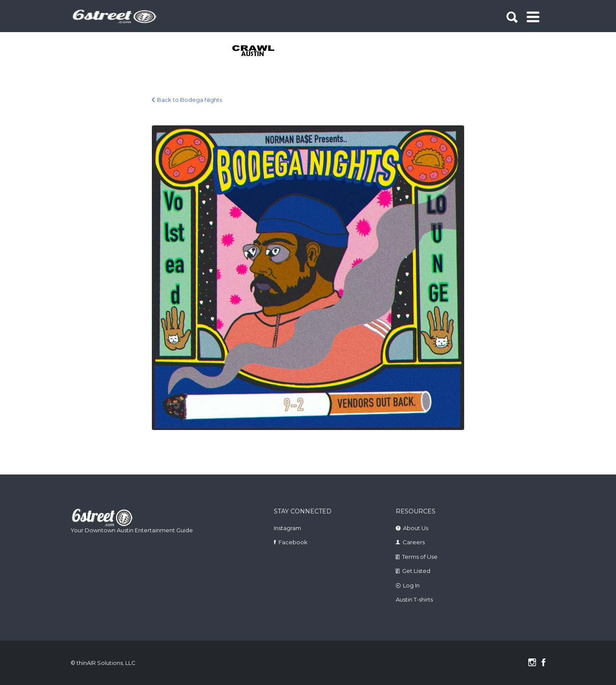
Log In (411, 585)
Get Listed (416, 571)
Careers (414, 542)
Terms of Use (420, 557)
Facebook (293, 542)
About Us (416, 528)
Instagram (287, 528)
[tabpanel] (258, 51)
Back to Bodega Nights (190, 100)
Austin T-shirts (414, 599)
